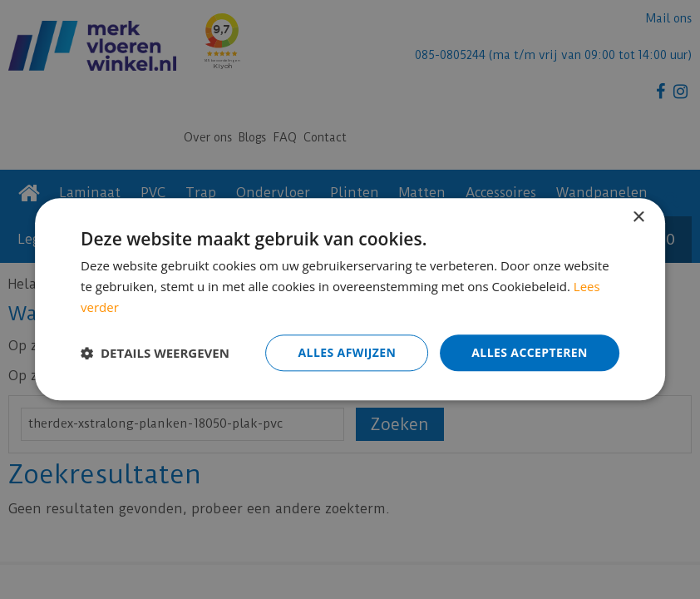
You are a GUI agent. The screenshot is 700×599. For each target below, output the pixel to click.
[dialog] (350, 299)
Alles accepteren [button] (530, 352)
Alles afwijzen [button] (348, 352)
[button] (155, 353)
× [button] (638, 218)
